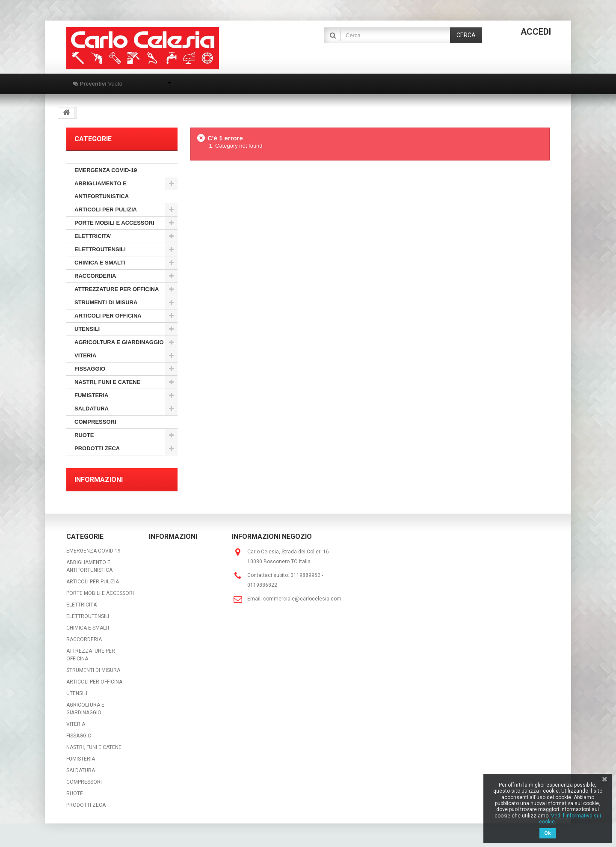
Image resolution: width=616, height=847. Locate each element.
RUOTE (84, 435)
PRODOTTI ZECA (97, 448)
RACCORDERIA (95, 276)
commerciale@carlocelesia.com (302, 599)
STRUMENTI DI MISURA (106, 302)
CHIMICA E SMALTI (100, 263)
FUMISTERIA (91, 395)
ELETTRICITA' (93, 236)
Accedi (536, 32)
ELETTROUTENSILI (100, 249)
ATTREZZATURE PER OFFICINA (117, 289)
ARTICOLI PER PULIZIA (106, 210)
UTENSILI (87, 329)
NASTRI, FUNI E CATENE (107, 382)
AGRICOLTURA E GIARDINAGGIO (119, 342)
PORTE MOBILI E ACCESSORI (114, 223)
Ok (548, 833)
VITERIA (85, 355)
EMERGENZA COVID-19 (106, 170)
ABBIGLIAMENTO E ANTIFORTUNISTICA (102, 190)
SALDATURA (92, 409)
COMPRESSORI (95, 422)
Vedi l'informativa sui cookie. (570, 819)
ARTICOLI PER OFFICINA (108, 316)
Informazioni (99, 480)
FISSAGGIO (90, 369)
